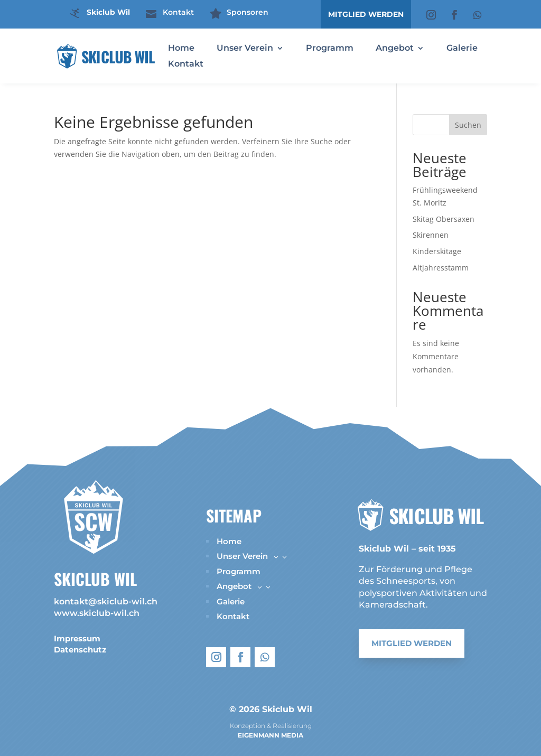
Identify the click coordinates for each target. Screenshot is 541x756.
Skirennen (431, 235)
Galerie (462, 49)
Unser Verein (245, 49)
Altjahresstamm (441, 268)
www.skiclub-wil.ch (97, 613)
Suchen (468, 125)
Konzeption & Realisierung (271, 726)
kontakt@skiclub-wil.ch (106, 601)
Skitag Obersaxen (444, 219)
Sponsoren (248, 12)
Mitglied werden (412, 645)
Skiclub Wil (108, 12)
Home (181, 49)
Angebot (395, 49)
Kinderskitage (437, 251)
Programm (330, 49)
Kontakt (178, 12)
